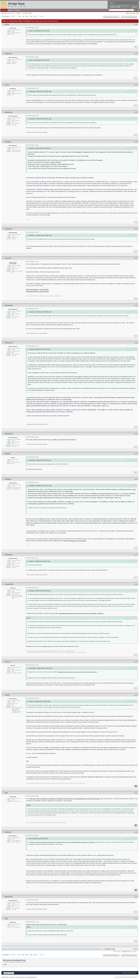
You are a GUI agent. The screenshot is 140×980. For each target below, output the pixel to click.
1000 (23, 16)
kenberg (8, 142)
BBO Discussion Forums (8, 13)
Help (135, 7)
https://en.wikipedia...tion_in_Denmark (75, 541)
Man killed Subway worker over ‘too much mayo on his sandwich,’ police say (81, 613)
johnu (7, 24)
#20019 (136, 897)
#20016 (136, 695)
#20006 (136, 229)
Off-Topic (18, 13)
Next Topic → (135, 952)
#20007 (136, 258)
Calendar (18, 10)
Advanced (138, 10)
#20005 (136, 142)
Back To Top (5, 977)
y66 (6, 793)
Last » (42, 16)
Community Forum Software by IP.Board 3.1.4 (126, 977)
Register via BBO (116, 7)
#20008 (136, 306)
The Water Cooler (27, 13)
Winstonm (9, 112)
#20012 (136, 479)
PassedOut (9, 584)
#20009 (136, 343)
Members (11, 10)
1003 (35, 16)
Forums (4, 10)
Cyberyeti (9, 54)
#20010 (136, 434)
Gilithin (8, 454)
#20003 (136, 85)
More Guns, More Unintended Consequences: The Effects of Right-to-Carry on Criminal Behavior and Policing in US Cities (65, 799)
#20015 (136, 662)
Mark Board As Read (32, 977)
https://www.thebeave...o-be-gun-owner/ (38, 291)
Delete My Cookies (21, 977)
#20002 (136, 54)
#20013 (136, 555)
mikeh (7, 695)
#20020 (136, 919)
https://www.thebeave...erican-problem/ (37, 289)
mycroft (8, 258)
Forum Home (12, 977)
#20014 (136, 584)
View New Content (131, 13)
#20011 (136, 454)
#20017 (136, 793)
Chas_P (8, 662)
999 (20, 16)
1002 (31, 16)
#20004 (136, 112)
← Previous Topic (116, 952)
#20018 (136, 832)
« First (13, 16)
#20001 (136, 24)
